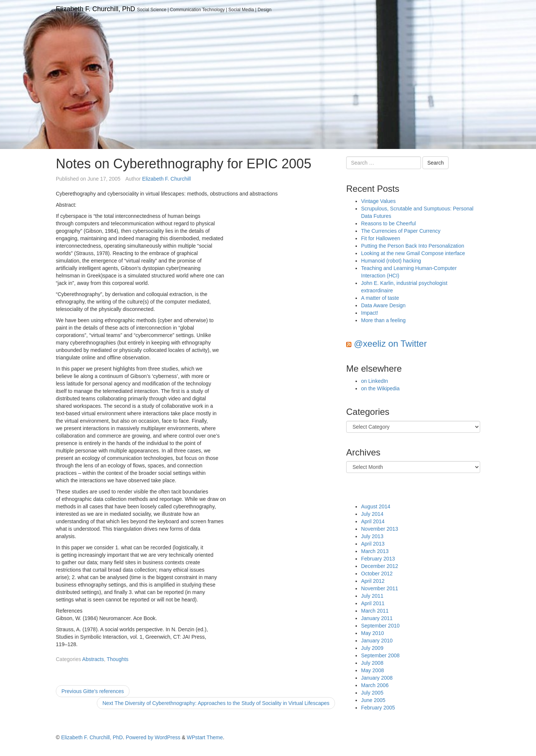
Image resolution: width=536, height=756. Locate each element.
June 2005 (373, 700)
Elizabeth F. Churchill (167, 179)
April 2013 (373, 544)
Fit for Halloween (381, 238)
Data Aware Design (383, 305)
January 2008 (377, 678)
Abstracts (93, 659)
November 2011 (380, 588)
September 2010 (380, 626)
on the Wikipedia (380, 388)
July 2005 (372, 693)
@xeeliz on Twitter (390, 344)
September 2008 (380, 655)
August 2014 (376, 506)
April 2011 (373, 603)
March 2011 (375, 611)
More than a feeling (383, 320)
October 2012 (377, 574)
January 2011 (377, 618)
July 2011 (372, 596)
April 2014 (373, 521)
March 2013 (375, 551)
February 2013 (378, 559)
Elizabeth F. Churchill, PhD (95, 9)
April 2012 (373, 581)
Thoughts (118, 659)
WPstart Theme (205, 737)
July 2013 (372, 536)
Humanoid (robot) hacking (391, 261)
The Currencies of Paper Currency (401, 231)
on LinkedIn (374, 381)
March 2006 (375, 685)
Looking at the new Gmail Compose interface (413, 253)
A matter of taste (380, 298)
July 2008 (372, 663)
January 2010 (377, 641)
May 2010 (372, 633)
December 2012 (380, 566)
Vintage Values (378, 201)
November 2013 (380, 529)
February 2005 (378, 708)
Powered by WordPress (153, 737)
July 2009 (372, 648)
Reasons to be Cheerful (388, 223)
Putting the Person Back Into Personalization (413, 246)
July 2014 (372, 514)
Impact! (370, 313)
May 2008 (372, 670)
